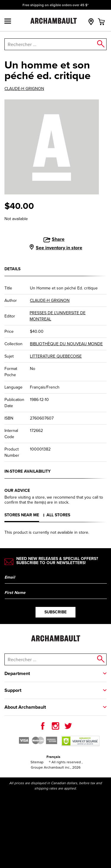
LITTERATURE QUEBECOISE (56, 356)
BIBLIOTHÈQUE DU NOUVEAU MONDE (66, 344)
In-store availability (28, 471)
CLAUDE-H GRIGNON (24, 89)
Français (53, 757)
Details (12, 269)
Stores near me (22, 515)
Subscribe (55, 612)
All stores (58, 515)
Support (13, 690)
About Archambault (25, 707)
